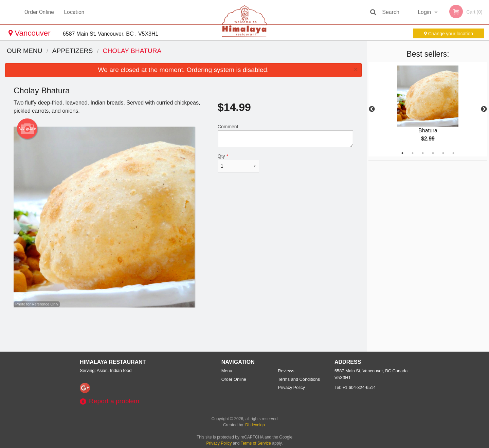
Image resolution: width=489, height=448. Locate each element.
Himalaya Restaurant (113, 362)
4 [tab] (433, 153)
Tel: (355, 387)
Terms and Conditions (299, 379)
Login (424, 12)
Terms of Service (256, 443)
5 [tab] (443, 153)
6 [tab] (453, 153)
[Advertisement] (183, 330)
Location (74, 12)
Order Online (39, 12)
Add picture (27, 129)
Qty (238, 163)
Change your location (449, 34)
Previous (372, 109)
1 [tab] (402, 153)
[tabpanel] (428, 109)
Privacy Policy (291, 387)
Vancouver (31, 33)
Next (484, 109)
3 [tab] (423, 153)
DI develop (255, 425)
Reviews (286, 371)
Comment (285, 136)
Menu (227, 371)
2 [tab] (413, 153)
